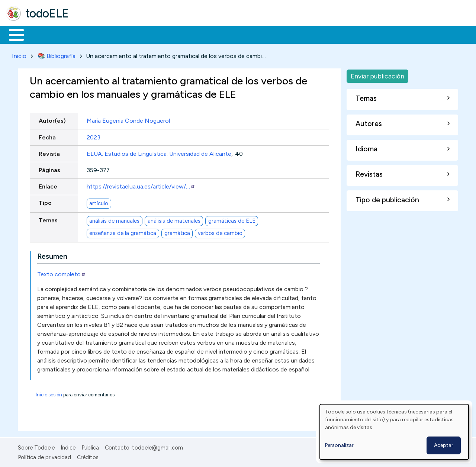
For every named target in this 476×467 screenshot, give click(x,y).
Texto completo (62, 273)
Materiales (42, 34)
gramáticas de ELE (232, 219)
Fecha (47, 136)
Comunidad (272, 34)
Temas (48, 219)
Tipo (45, 202)
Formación (90, 34)
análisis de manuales (114, 219)
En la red (176, 34)
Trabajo (134, 34)
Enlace (48, 185)
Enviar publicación (377, 75)
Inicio (12, 34)
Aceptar (444, 445)
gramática (177, 232)
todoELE (47, 13)
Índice (68, 446)
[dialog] (394, 432)
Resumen (52, 255)
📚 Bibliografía (57, 54)
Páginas (49, 169)
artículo (99, 202)
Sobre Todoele (36, 446)
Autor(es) (52, 120)
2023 (94, 136)
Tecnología (222, 34)
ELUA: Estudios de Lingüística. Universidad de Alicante (159, 152)
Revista (49, 152)
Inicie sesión (49, 393)
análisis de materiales (174, 219)
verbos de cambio (220, 232)
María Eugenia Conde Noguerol (128, 120)
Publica (90, 446)
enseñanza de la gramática (123, 232)
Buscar (305, 34)
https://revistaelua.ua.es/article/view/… (141, 185)
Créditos (88, 456)
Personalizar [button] (339, 445)
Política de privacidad (44, 456)
